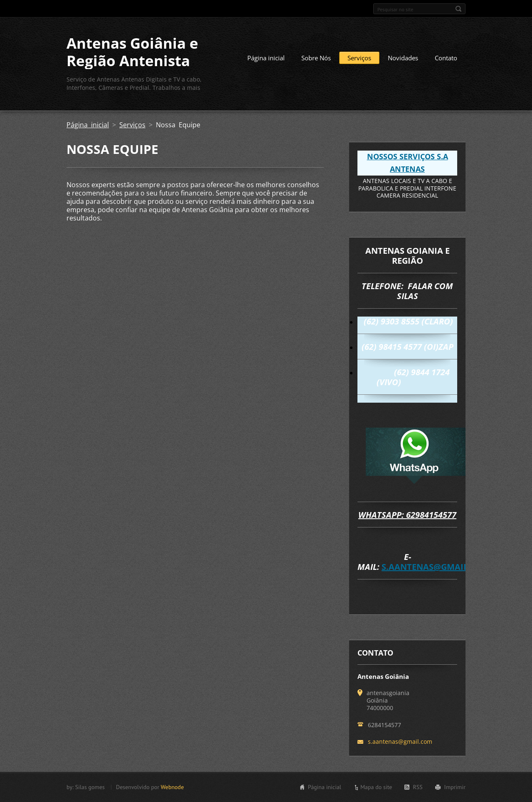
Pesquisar (458, 9)
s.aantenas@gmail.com (436, 567)
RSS (417, 787)
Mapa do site (376, 787)
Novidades (403, 58)
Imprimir (455, 787)
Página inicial (266, 58)
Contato (446, 58)
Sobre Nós (316, 58)
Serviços (359, 58)
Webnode (172, 787)
